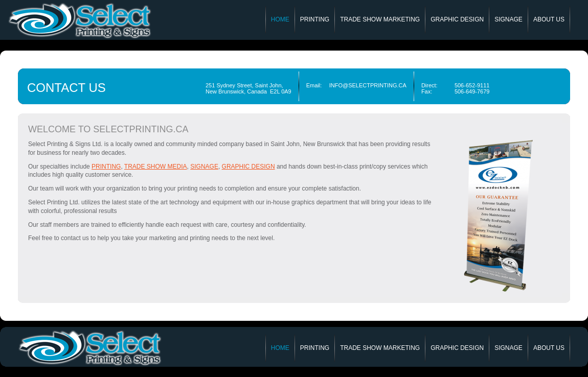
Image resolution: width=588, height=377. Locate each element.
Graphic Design (457, 19)
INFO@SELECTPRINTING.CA (368, 85)
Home (280, 19)
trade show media (156, 167)
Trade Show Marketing (380, 19)
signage (204, 167)
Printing (315, 19)
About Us (549, 19)
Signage (508, 19)
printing (106, 167)
